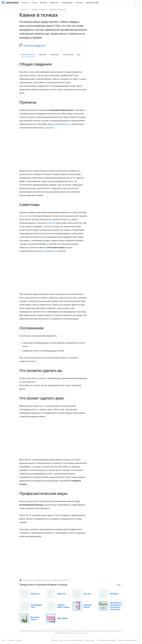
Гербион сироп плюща (63, 606)
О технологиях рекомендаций (106, 640)
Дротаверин (63, 618)
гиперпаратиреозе (61, 124)
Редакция (54, 640)
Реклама (19, 640)
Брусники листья (35, 618)
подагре (49, 128)
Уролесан (35, 594)
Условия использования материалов (71, 640)
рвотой (52, 223)
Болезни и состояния (39, 9)
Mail (4, 640)
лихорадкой (49, 251)
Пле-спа (87, 594)
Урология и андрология (58, 9)
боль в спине (26, 216)
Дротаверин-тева (37, 606)
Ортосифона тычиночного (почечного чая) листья (116, 606)
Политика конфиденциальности (128, 640)
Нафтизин (61, 594)
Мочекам (114, 594)
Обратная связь (90, 640)
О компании (10, 640)
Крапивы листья (88, 606)
